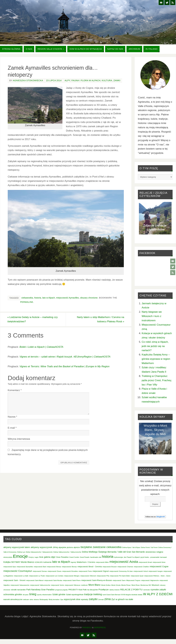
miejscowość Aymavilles (67, 298)
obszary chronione (89, 298)
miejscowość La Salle (21, 576)
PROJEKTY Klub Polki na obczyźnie (83, 590)
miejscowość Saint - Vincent (14, 580)
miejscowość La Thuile (37, 576)
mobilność (84, 585)
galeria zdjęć (50, 557)
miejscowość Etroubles (70, 571)
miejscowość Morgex (72, 576)
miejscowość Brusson (110, 567)
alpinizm (77, 547)
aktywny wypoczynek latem (17, 547)
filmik (41, 557)
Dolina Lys (21, 552)
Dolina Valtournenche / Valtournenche (67, 552)
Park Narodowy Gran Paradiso (40, 590)
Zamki (117, 80)
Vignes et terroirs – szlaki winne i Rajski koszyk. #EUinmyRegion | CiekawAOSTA (65, 357)
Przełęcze (103, 589)
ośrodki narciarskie (18, 590)
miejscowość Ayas (10, 567)
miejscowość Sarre (119, 580)
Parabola (87, 628)
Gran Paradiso (62, 557)
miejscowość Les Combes (54, 576)
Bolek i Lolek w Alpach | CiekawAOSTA (41, 347)
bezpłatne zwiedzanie (93, 547)
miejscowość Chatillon (141, 567)
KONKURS (39, 562)
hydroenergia (118, 557)
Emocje (20, 556)
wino (31, 599)
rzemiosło (147, 590)
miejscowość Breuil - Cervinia (90, 567)
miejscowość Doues (55, 571)
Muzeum (155, 585)
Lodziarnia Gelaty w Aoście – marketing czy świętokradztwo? (33, 319)
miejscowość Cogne (159, 566)
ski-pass (26, 595)
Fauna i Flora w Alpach (86, 80)
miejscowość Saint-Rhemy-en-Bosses (97, 580)
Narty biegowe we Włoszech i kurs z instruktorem (152, 316)
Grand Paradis (85, 557)
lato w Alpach (49, 298)
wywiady (84, 599)
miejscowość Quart (137, 576)
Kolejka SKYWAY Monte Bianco (19, 562)
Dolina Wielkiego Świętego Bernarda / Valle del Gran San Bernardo (113, 552)
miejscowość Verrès (57, 585)
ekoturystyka (8, 557)
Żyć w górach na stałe (122, 599)
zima (108, 599)
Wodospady (44, 599)
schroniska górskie (13, 594)
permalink (27, 302)
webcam (26, 599)
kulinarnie (48, 562)
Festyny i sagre (34, 557)
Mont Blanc (94, 585)
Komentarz (15, 390)
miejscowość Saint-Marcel (35, 580)
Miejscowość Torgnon (133, 580)
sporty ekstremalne (44, 595)
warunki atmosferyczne (13, 599)
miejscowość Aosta (124, 562)
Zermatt (101, 599)
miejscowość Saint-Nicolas (53, 580)
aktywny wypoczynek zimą (44, 547)
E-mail (12, 428)
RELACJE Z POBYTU (131, 589)
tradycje (88, 594)
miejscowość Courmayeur (18, 571)
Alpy (67, 80)
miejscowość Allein (102, 562)
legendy (73, 562)
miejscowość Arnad (145, 562)
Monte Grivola (116, 585)
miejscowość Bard (40, 567)
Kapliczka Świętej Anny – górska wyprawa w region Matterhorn (156, 359)
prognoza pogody (62, 590)
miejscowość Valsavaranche (20, 585)
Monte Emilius (106, 585)
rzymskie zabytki (158, 590)
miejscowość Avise (159, 562)
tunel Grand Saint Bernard (112, 595)
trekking (98, 594)
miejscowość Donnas (40, 571)
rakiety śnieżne (114, 590)
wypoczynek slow (72, 599)
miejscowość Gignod (101, 571)
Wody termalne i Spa (56, 599)
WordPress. (100, 628)
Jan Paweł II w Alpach (132, 557)
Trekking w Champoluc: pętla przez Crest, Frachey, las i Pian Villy (157, 380)
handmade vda (96, 557)
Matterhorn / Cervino (86, 562)
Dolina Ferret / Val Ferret (149, 547)
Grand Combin (74, 557)
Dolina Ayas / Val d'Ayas (131, 547)
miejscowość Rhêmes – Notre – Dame (157, 576)
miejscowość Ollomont (88, 576)
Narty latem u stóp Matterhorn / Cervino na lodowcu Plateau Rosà (100, 319)
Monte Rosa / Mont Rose (131, 585)
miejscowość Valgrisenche (150, 580)
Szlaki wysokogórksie (75, 595)
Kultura (107, 80)
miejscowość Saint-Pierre (72, 580)
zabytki (93, 599)
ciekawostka (27, 298)
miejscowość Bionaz (54, 567)
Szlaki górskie (59, 594)
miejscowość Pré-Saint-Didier (120, 576)
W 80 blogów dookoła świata (132, 595)
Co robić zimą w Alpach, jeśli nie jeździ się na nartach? (155, 346)
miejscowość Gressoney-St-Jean (121, 571)
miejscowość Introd (141, 571)
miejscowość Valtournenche (40, 585)
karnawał (163, 557)
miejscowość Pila (103, 576)
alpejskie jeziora (66, 547)
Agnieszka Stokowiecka (28, 80)
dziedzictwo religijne (154, 552)
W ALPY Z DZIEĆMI (158, 594)
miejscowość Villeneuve (73, 585)
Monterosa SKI (146, 585)
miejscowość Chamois (125, 567)
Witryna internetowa (19, 439)
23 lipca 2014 (54, 80)
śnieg (33, 594)
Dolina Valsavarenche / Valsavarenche (39, 552)
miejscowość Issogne (156, 571)
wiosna (36, 599)
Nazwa (12, 417)
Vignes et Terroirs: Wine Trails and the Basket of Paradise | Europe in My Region (64, 366)
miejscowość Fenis (85, 571)
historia (38, 298)
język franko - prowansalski (150, 557)
